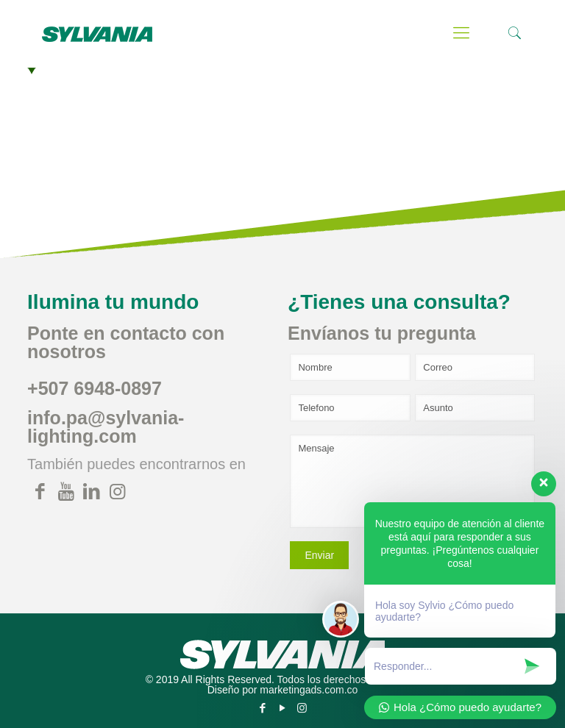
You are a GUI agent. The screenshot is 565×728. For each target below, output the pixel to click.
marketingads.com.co (309, 690)
